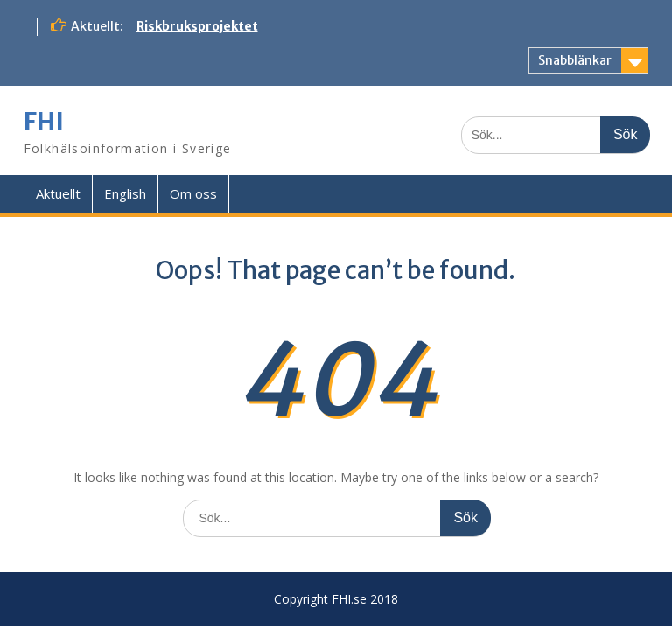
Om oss (193, 193)
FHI (44, 122)
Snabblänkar (575, 60)
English (125, 193)
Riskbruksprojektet (197, 26)
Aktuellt (58, 193)
